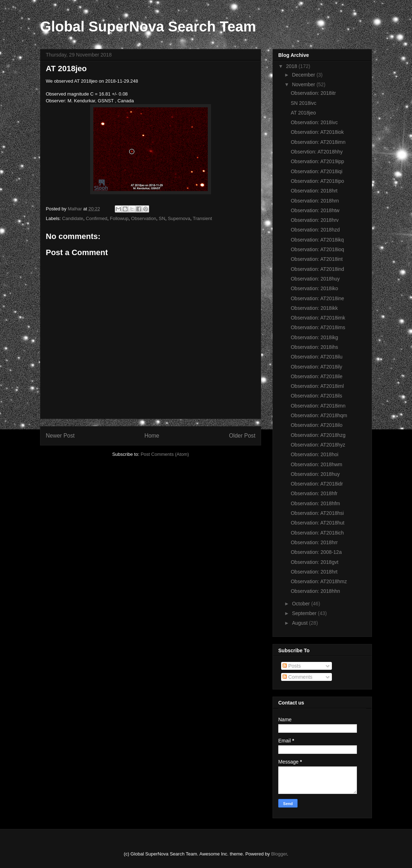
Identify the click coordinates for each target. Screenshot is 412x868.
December (304, 75)
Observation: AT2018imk (318, 318)
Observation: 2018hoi (315, 454)
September (305, 613)
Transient (202, 218)
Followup (119, 218)
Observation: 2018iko (314, 288)
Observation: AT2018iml (317, 386)
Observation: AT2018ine (317, 298)
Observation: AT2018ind (317, 269)
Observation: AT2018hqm (319, 415)
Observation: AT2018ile (317, 376)
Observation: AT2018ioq (317, 249)
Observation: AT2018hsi (317, 513)
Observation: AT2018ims (318, 327)
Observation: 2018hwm (317, 464)
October (301, 604)
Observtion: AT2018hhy (317, 152)
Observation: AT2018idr (317, 484)
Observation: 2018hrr (314, 542)
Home (152, 436)
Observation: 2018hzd (315, 230)
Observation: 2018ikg (314, 337)
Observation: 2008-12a (316, 552)
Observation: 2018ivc (314, 122)
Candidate (73, 218)
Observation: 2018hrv (315, 220)
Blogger (279, 854)
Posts (292, 666)
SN (162, 218)
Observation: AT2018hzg (318, 435)
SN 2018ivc (304, 103)
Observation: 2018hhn (315, 591)
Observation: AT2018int (317, 259)
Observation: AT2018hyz (318, 445)
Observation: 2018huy (315, 279)
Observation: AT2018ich (317, 533)
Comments (298, 677)
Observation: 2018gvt (315, 562)
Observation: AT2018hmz (319, 581)
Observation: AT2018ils (317, 396)
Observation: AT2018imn (318, 142)
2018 (292, 66)
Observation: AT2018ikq (317, 240)
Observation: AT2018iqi (317, 171)
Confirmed (97, 218)
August (300, 623)
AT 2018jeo (303, 113)
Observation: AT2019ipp (317, 161)
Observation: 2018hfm (315, 503)
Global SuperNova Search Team (148, 26)
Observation (144, 218)
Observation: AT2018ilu (317, 357)
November (304, 84)
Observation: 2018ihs (314, 347)
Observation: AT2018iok (317, 132)
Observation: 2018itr (313, 93)
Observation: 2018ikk (314, 308)
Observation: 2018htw (315, 210)
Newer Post (60, 436)
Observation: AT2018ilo (317, 425)
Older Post (242, 436)
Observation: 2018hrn (315, 201)
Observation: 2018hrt (314, 191)
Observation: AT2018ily (317, 367)
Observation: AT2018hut (318, 523)
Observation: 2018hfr (314, 493)
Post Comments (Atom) (165, 454)
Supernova (179, 218)
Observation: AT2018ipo (317, 181)
